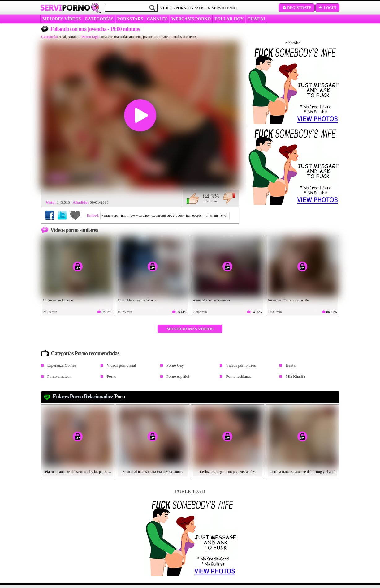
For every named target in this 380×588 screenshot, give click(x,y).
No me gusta (229, 198)
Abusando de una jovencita (212, 300)
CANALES (157, 19)
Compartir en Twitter (62, 215)
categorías (99, 19)
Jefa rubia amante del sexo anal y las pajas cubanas (78, 472)
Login (327, 8)
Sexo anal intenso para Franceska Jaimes (153, 472)
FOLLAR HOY (229, 19)
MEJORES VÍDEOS (62, 19)
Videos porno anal (121, 365)
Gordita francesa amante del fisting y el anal (302, 472)
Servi (65, 7)
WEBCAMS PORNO (191, 19)
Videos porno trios (241, 365)
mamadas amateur (127, 37)
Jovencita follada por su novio (289, 300)
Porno (112, 376)
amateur (106, 37)
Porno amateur (59, 376)
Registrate (297, 8)
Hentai (291, 365)
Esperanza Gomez (62, 365)
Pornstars (130, 19)
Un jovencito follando (58, 300)
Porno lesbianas (239, 376)
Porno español (178, 376)
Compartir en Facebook (50, 215)
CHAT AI (256, 19)
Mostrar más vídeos (190, 329)
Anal (62, 37)
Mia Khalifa (295, 376)
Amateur (74, 37)
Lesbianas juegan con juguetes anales (228, 472)
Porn (120, 397)
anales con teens (185, 37)
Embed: (94, 215)
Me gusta (193, 198)
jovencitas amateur (157, 37)
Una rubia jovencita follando (138, 300)
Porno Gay (175, 365)
